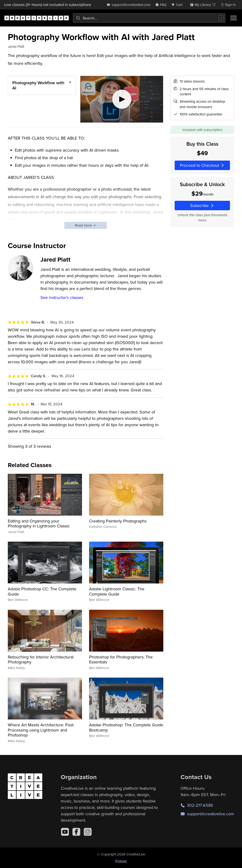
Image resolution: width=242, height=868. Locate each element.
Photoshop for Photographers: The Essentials (121, 660)
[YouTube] (65, 832)
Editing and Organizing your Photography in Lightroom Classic (39, 524)
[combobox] (149, 18)
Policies (121, 861)
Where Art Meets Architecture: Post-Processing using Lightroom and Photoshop (41, 730)
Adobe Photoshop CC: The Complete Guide (42, 591)
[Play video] (122, 99)
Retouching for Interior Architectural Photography (41, 660)
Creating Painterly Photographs (118, 521)
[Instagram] (88, 832)
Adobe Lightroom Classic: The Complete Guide (117, 591)
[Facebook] (76, 832)
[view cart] (178, 5)
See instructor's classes (62, 297)
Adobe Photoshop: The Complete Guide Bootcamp (126, 727)
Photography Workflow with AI (38, 85)
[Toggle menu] (233, 18)
